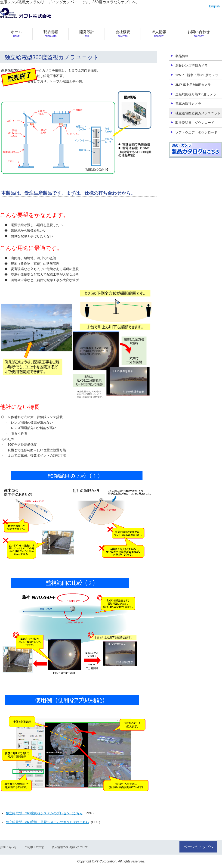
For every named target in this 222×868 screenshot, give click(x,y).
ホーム (16, 34)
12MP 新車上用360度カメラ (197, 75)
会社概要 (123, 34)
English (214, 6)
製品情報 (51, 34)
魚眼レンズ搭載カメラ (191, 65)
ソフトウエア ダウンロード (196, 132)
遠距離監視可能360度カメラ (196, 94)
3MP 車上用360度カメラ (193, 85)
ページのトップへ (198, 847)
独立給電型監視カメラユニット (198, 113)
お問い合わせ (199, 34)
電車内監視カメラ (188, 104)
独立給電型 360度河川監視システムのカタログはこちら (47, 822)
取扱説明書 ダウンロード (195, 123)
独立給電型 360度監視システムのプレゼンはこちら (44, 813)
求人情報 (159, 34)
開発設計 (87, 34)
